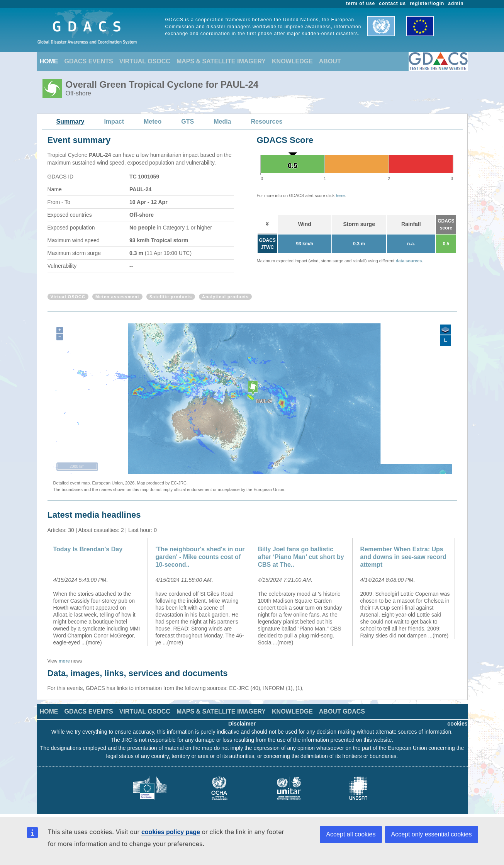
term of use (361, 3)
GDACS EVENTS (89, 61)
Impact (114, 122)
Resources (266, 122)
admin (456, 3)
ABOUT (330, 61)
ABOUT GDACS (342, 711)
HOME (49, 61)
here (340, 195)
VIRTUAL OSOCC (145, 61)
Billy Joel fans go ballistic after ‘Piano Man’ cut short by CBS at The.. (301, 557)
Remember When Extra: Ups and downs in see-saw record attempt (403, 557)
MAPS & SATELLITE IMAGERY (221, 61)
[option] (99, 592)
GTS (188, 122)
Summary (70, 122)
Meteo (153, 122)
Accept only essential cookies (432, 834)
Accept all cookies (351, 834)
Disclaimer (242, 724)
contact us (392, 3)
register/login (427, 3)
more (64, 661)
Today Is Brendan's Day (88, 549)
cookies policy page (171, 832)
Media (222, 122)
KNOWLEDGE (292, 61)
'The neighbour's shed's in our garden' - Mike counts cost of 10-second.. (200, 557)
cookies (457, 724)
